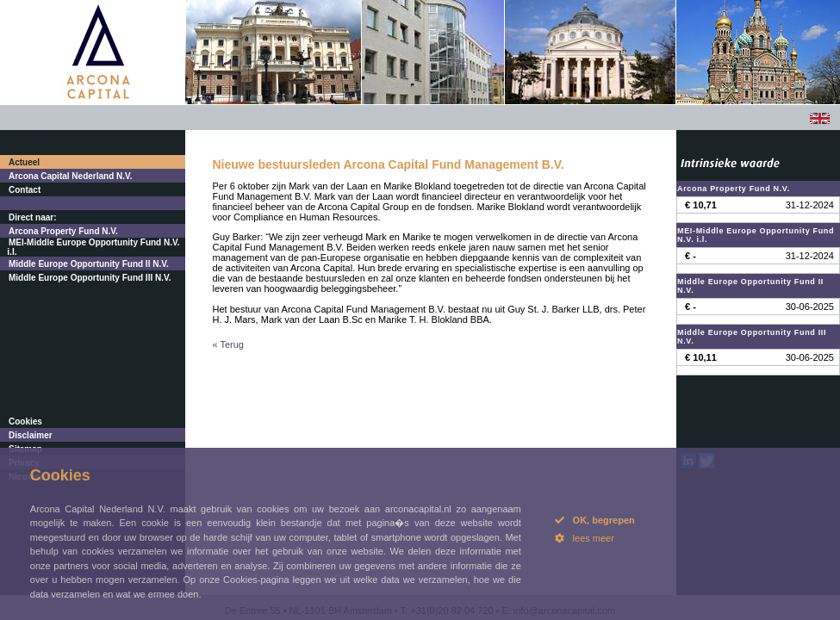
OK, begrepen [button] (595, 520)
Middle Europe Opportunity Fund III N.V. (90, 278)
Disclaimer (31, 435)
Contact (25, 190)
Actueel (24, 162)
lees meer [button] (585, 538)
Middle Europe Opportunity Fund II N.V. (89, 264)
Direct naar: (33, 217)
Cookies (25, 422)
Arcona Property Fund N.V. (63, 231)
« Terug (229, 344)
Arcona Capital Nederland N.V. (71, 176)
